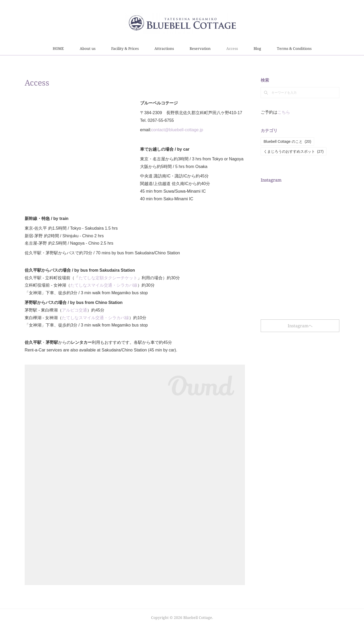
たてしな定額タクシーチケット (108, 278)
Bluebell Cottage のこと (287, 141)
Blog (257, 48)
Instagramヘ (300, 326)
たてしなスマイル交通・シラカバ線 (104, 285)
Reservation (200, 48)
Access (232, 48)
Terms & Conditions (294, 48)
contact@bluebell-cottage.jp (177, 130)
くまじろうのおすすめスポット (294, 151)
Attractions (164, 48)
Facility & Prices (125, 48)
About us (88, 48)
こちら (284, 112)
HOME (58, 48)
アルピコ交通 (74, 310)
